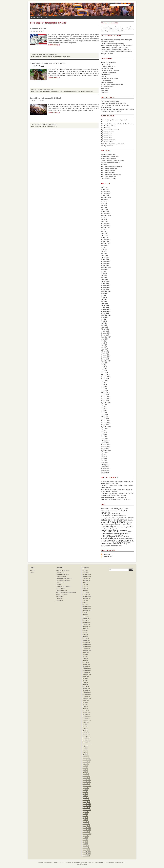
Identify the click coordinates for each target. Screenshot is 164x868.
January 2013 (105, 443)
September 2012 (106, 451)
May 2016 (104, 369)
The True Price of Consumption (110, 101)
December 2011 (105, 469)
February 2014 (105, 417)
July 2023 (104, 217)
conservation (115, 513)
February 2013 (105, 441)
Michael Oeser (114, 862)
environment (122, 520)
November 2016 (105, 357)
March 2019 (104, 303)
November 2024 (105, 193)
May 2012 (104, 459)
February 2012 (105, 465)
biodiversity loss (116, 508)
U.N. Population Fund (107, 146)
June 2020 (104, 273)
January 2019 (105, 307)
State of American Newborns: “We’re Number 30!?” (116, 50)
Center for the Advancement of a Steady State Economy (117, 124)
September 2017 (106, 337)
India (118, 527)
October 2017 (105, 335)
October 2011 (105, 473)
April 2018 (104, 325)
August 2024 (104, 199)
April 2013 (104, 437)
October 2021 (105, 241)
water (127, 539)
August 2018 (104, 317)
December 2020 (105, 261)
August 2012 (104, 453)
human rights (110, 527)
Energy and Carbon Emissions (110, 70)
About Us (40, 18)
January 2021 (105, 259)
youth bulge (54, 126)
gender (109, 525)
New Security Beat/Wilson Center (111, 163)
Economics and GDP (42, 55)
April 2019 (104, 301)
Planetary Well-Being (107, 82)
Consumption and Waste (108, 66)
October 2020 (105, 265)
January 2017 (105, 353)
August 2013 (104, 429)
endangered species (109, 520)
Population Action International (110, 130)
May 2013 (104, 435)
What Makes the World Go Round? (111, 111)
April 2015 (104, 389)
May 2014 (104, 411)
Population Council (106, 134)
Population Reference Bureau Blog (111, 175)
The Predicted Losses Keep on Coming (112, 44)
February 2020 (105, 281)
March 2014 (104, 415)
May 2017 (104, 345)
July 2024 (104, 201)
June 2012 (104, 457)
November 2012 (105, 447)
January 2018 (105, 331)
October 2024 (105, 195)
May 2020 (104, 275)
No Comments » (53, 55)
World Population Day (107, 545)
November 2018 (105, 311)
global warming (127, 525)
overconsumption (124, 527)
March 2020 (104, 279)
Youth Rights (40, 90)
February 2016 (105, 375)
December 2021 (105, 239)
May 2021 (104, 251)
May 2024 (104, 205)
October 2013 (105, 425)
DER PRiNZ (123, 862)
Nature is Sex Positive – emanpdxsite (112, 482)
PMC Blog (104, 165)
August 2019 (104, 293)
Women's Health (107, 543)
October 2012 (105, 449)
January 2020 (105, 283)
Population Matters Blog (108, 173)
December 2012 (105, 445)
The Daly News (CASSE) (108, 179)
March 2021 (104, 255)
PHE (131, 527)
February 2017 (105, 351)
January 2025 (105, 189)
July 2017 (104, 341)
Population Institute (106, 136)
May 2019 (104, 299)
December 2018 (105, 309)
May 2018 (104, 323)
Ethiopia (130, 520)
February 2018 (105, 329)
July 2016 (104, 365)
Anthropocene (106, 508)
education (58, 92)
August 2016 (104, 363)
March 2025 (104, 187)
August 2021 (104, 245)
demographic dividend (46, 57)
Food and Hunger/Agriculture (109, 78)
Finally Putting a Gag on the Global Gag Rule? (114, 48)
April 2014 (104, 413)
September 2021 (106, 243)
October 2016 (105, 359)
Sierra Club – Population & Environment (113, 144)
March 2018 (104, 327)
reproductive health (109, 534)
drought (111, 518)
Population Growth (75, 92)
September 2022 (106, 227)
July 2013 (104, 431)
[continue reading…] (54, 45)
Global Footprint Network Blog (110, 157)
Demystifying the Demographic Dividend (45, 98)
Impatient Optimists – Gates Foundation (112, 161)
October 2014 (105, 401)
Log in (79, 864)
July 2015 (104, 383)
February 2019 (105, 305)
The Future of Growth (38, 28)
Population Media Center (108, 140)
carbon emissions (112, 511)
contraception (121, 516)
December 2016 (105, 355)
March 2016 (104, 373)
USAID (49, 126)
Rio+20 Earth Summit (107, 86)
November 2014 (105, 399)
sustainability (107, 538)
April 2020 (104, 277)
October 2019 (105, 289)
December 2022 (105, 223)
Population (115, 529)
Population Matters (106, 138)
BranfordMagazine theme (102, 862)
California (103, 511)
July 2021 (104, 247)
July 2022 (104, 229)
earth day (116, 518)
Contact (47, 18)
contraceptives (38, 92)
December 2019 (105, 285)
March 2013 (104, 439)
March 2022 (104, 233)
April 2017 (104, 347)
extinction (104, 522)
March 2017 (104, 349)
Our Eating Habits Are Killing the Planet (114, 496)
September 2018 (106, 315)
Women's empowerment (120, 541)
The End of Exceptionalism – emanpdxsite (113, 486)
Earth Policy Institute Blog (108, 155)
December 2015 (105, 377)
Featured (103, 76)
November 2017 (105, 333)
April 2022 (104, 231)
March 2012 (104, 463)
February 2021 (105, 257)
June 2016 (104, 367)
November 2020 (105, 263)
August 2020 (104, 269)
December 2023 (105, 213)
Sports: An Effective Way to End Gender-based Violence (117, 109)
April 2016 (104, 371)
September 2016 (106, 361)
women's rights (122, 543)
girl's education (117, 525)
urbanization (122, 539)
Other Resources (106, 80)
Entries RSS (107, 554)
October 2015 (105, 379)
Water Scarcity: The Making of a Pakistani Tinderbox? (117, 46)
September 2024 (106, 197)
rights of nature (115, 536)
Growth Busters (105, 128)
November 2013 (105, 423)
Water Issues (105, 90)
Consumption (108, 516)
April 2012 (104, 461)
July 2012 (104, 455)
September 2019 (106, 291)
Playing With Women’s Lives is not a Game (113, 103)
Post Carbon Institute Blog (108, 177)
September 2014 (106, 403)
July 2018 (104, 319)
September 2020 (106, 267)
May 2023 (104, 219)
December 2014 (105, 397)
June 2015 (104, 385)
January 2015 (105, 395)
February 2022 (105, 235)
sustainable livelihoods (87, 92)
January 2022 (105, 237)
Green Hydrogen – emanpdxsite (110, 490)
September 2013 (106, 427)
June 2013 (104, 433)
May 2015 (104, 387)
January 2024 (105, 211)
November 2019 (105, 287)
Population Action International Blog (111, 167)
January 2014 (105, 419)
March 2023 (104, 221)
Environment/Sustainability (109, 72)
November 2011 (105, 471)
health (102, 527)
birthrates (37, 57)
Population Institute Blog (108, 171)
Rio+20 (126, 536)
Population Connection (107, 132)
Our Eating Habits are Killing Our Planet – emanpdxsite (117, 494)
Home (33, 18)
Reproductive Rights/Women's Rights (112, 84)
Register (84, 864)
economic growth (57, 57)
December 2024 (105, 191)
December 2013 (105, 421)
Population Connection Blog (109, 169)
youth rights (118, 545)
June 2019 (104, 297)
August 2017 (104, 339)
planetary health (106, 529)
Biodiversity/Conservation (108, 62)
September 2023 (106, 215)
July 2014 (104, 407)
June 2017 (104, 343)
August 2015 (104, 381)
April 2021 (104, 253)
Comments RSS (108, 557)
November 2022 (105, 225)
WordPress (91, 862)
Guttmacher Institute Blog (108, 159)
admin (42, 31)
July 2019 (104, 295)
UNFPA (116, 539)
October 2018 (105, 313)
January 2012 (105, 467)
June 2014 (104, 409)
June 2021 (104, 249)
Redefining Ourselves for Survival (120, 500)
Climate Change (106, 64)
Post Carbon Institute (107, 142)
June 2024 (104, 203)
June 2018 (104, 321)
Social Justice (105, 88)
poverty (130, 532)
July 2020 (104, 271)
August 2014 (104, 405)
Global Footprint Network (108, 126)
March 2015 (104, 391)
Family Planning (65, 92)
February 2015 (105, 393)
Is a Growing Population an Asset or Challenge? (48, 63)
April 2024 (104, 207)
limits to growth (66, 57)
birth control (125, 508)
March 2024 (104, 209)
